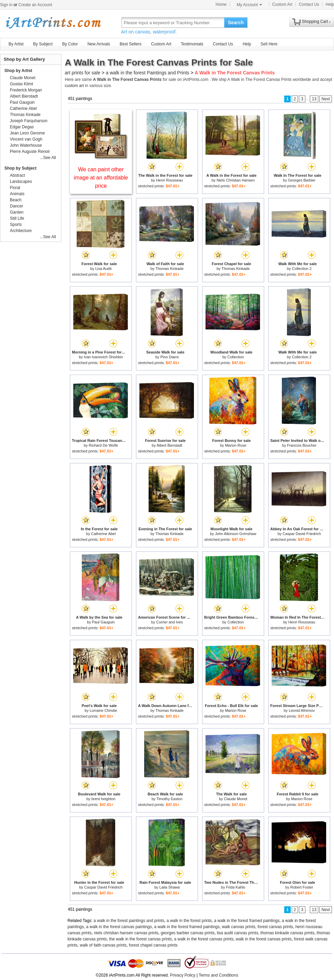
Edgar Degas (22, 127)
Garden (17, 212)
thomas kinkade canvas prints (287, 933)
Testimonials (192, 44)
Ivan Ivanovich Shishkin (103, 357)
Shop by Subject (20, 168)
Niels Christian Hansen (236, 180)
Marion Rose (236, 445)
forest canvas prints (275, 927)
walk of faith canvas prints (103, 945)
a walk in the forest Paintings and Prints (147, 73)
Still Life (17, 218)
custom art (74, 86)
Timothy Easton (169, 799)
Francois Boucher (302, 445)
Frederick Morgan (26, 90)
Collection (236, 357)
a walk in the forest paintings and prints (129, 921)
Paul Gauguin (103, 622)
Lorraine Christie (103, 710)
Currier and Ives (169, 622)
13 (314, 99)
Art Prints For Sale (53, 22)
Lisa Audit (103, 269)
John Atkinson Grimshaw (236, 534)
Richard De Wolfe (103, 445)
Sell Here (269, 44)
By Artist (16, 44)
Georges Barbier (302, 180)
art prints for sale (82, 73)
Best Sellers (131, 44)
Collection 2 (302, 269)
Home (221, 4)
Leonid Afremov (302, 710)
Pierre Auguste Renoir (30, 152)
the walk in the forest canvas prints (140, 939)
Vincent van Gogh (26, 139)
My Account (249, 5)
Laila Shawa (169, 887)
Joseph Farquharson (29, 121)
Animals (17, 194)
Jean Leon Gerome (27, 133)
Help (330, 4)
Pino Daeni (169, 357)
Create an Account (35, 5)
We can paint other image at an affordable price (101, 178)
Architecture (21, 231)
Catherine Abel (103, 534)
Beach (16, 200)
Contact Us (309, 4)
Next (326, 99)
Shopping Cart (315, 21)
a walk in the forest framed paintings (247, 921)
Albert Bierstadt (169, 445)
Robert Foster (302, 887)
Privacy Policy (183, 975)
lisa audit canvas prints (237, 933)
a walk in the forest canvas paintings (119, 927)
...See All (48, 158)
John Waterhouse (26, 145)
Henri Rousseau (170, 180)
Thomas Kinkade (170, 269)
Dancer (17, 206)
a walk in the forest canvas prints (204, 939)
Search (236, 23)
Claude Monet (236, 799)
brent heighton (103, 799)
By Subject (43, 44)
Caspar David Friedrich (302, 534)
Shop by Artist (18, 71)
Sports (16, 225)
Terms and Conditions (218, 975)
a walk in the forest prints (189, 921)
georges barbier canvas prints (187, 933)
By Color (70, 44)
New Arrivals (99, 44)
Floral (15, 188)
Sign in (6, 5)
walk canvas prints (239, 927)
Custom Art (282, 4)
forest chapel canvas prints (153, 945)
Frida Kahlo (236, 887)
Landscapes (21, 182)
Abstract (17, 175)
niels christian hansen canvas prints (126, 933)
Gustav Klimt (21, 84)
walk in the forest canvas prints (264, 939)
